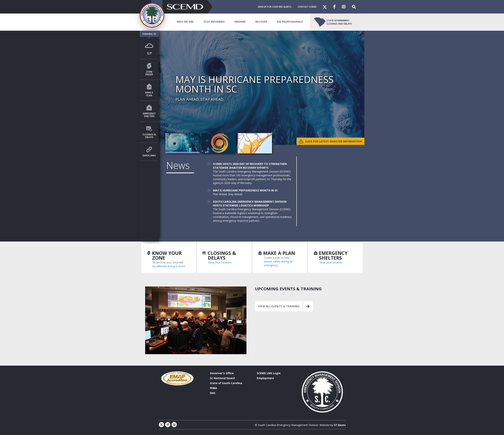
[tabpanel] (252, 88)
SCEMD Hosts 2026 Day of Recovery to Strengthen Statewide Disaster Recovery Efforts (250, 166)
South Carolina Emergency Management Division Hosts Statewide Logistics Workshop (250, 203)
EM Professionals (290, 22)
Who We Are (185, 22)
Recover (261, 22)
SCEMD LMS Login (269, 373)
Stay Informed (214, 22)
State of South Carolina (226, 383)
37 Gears (340, 425)
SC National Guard (222, 378)
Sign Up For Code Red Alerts (275, 7)
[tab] (182, 143)
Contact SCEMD (307, 7)
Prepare (240, 22)
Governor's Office (222, 373)
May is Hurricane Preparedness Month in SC (245, 190)
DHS (213, 393)
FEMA (214, 388)
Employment (265, 378)
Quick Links (149, 152)
